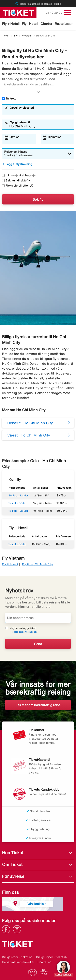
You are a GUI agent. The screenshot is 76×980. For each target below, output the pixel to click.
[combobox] (41, 112)
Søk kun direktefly (16, 180)
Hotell (34, 24)
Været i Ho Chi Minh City (29, 435)
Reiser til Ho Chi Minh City (30, 423)
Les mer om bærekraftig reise (38, 705)
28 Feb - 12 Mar (18, 496)
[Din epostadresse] (38, 618)
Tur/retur (10, 98)
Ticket (6, 36)
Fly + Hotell (11, 24)
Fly (24, 24)
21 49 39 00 (54, 13)
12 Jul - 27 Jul (17, 503)
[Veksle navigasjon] (68, 12)
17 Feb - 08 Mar (18, 511)
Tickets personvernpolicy (24, 632)
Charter (46, 24)
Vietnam (27, 36)
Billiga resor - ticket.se (17, 957)
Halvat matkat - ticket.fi (18, 962)
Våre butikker (36, 904)
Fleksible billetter (15, 186)
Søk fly (38, 199)
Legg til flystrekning (17, 164)
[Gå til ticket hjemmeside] (18, 12)
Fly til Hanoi (10, 564)
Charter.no (44, 962)
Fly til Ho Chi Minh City (37, 564)
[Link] (7, 929)
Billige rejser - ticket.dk (52, 957)
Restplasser (64, 24)
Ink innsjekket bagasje (19, 175)
